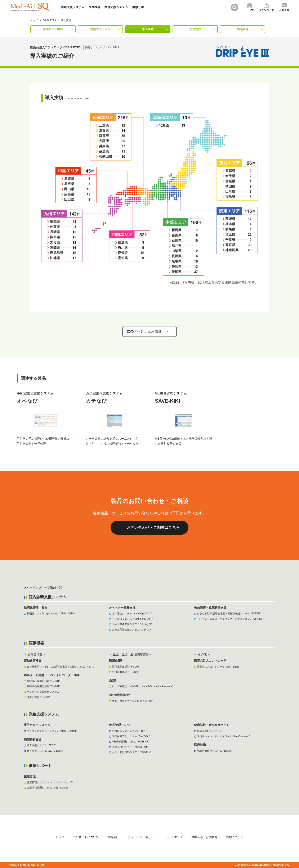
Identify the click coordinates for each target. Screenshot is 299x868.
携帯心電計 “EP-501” (38, 697)
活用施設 (195, 29)
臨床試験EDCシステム (210, 731)
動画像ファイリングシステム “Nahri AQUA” (51, 614)
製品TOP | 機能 (53, 29)
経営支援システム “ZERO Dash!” (45, 751)
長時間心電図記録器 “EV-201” (43, 686)
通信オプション (100, 29)
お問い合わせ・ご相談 (153, 528)
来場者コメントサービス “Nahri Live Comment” (224, 736)
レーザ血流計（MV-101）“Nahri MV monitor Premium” (142, 686)
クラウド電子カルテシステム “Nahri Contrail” (52, 731)
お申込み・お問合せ (204, 837)
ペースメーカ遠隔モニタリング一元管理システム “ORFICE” (231, 619)
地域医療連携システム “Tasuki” (214, 751)
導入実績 (148, 29)
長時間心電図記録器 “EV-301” (43, 681)
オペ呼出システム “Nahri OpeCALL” (132, 614)
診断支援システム (73, 7)
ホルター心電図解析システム (43, 692)
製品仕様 (243, 29)
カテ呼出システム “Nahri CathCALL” (132, 619)
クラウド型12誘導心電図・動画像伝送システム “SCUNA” (229, 614)
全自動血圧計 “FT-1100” (125, 672)
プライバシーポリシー (142, 837)
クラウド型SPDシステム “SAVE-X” (132, 752)
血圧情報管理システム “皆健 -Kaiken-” (48, 788)
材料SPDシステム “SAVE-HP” (129, 731)
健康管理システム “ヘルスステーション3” (50, 782)
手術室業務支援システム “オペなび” (132, 624)
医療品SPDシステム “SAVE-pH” (130, 747)
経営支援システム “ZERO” (42, 745)
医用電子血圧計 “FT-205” (126, 667)
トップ (60, 837)
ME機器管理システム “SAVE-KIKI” (131, 742)
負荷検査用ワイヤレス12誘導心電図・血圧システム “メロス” (61, 667)
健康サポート (141, 7)
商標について (235, 837)
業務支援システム (116, 7)
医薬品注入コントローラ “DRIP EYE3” (219, 667)
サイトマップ (174, 837)
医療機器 (94, 7)
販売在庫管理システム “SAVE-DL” (131, 736)
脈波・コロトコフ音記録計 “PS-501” (132, 701)
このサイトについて (86, 837)
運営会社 (113, 837)
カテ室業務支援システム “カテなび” (132, 630)
